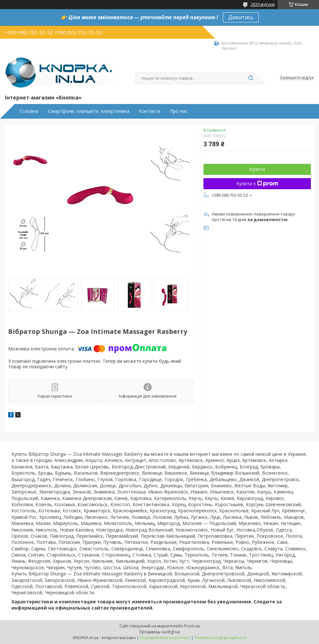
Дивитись (241, 17)
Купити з (257, 184)
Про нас (179, 111)
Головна (29, 111)
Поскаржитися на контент (165, 638)
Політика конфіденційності (220, 638)
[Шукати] (251, 78)
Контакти (150, 111)
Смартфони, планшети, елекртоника (89, 111)
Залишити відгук (297, 78)
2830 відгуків (263, 4)
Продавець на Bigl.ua (159, 632)
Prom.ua (192, 626)
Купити (257, 169)
